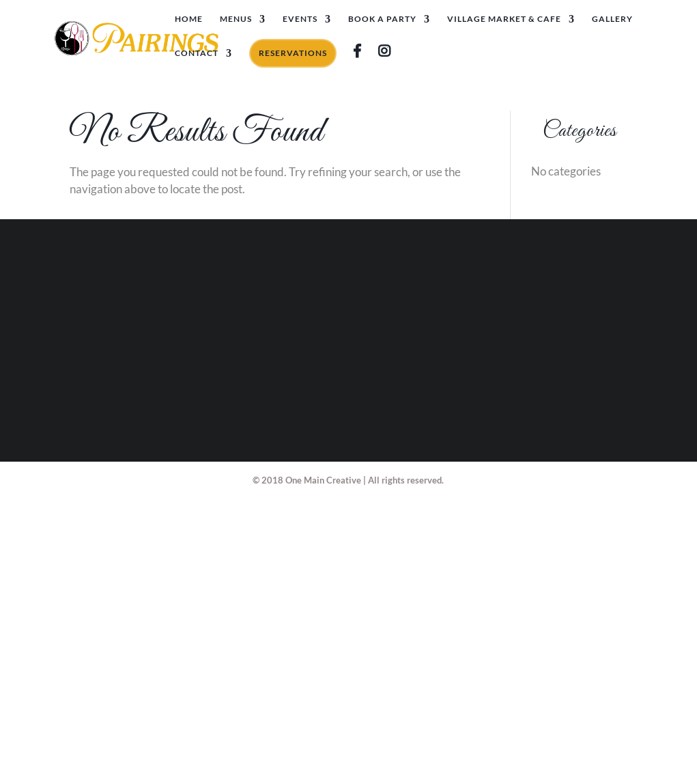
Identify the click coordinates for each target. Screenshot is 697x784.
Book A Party (382, 19)
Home (189, 19)
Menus (236, 19)
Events (300, 19)
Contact (197, 53)
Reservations (293, 53)
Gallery (612, 19)
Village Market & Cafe (504, 19)
